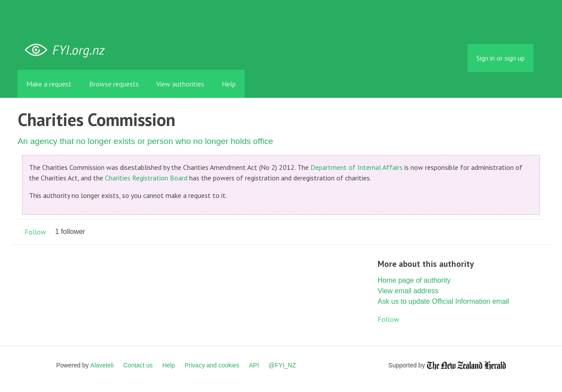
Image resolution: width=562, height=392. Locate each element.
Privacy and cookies (212, 365)
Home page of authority (414, 280)
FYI (68, 50)
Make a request (49, 84)
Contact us (138, 365)
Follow (35, 232)
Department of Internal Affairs (357, 167)
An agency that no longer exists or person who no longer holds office (145, 141)
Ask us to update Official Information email (443, 301)
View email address (408, 291)
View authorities (180, 84)
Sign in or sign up (501, 58)
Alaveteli (102, 365)
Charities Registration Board (146, 178)
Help (229, 84)
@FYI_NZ (282, 365)
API (254, 365)
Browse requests (114, 84)
